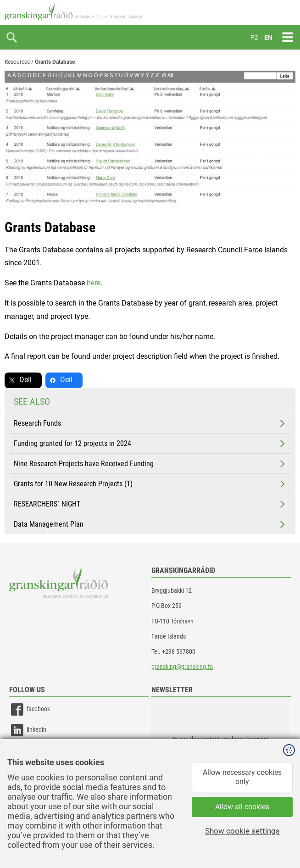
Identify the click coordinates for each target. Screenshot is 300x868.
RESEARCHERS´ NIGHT (150, 504)
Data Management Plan (150, 524)
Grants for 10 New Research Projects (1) (150, 484)
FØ (254, 38)
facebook (30, 709)
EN (268, 38)
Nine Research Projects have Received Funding (150, 464)
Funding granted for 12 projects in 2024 (150, 444)
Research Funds (150, 423)
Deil (25, 380)
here (94, 283)
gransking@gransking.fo (182, 667)
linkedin (28, 730)
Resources (17, 62)
